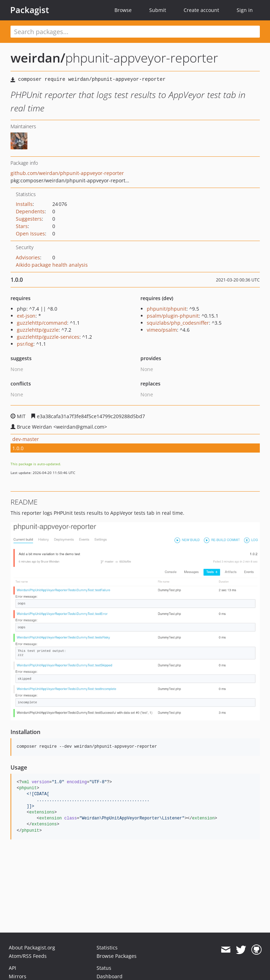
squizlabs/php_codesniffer (178, 323)
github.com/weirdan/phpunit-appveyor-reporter (67, 173)
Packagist (30, 10)
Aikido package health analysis (52, 265)
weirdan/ (38, 58)
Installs (24, 204)
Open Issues (30, 233)
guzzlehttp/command (42, 323)
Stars (22, 226)
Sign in (245, 10)
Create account (201, 10)
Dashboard (110, 976)
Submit (158, 10)
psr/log (25, 344)
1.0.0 (18, 448)
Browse (123, 10)
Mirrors (18, 976)
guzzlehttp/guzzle (38, 330)
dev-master (26, 439)
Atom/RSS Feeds (28, 956)
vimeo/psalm (162, 330)
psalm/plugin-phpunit (173, 316)
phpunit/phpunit (167, 309)
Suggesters (29, 219)
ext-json (26, 316)
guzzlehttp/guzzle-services (48, 337)
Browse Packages (117, 956)
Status (104, 968)
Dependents (30, 211)
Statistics (107, 947)
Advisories (28, 257)
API (12, 968)
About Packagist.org (32, 947)
